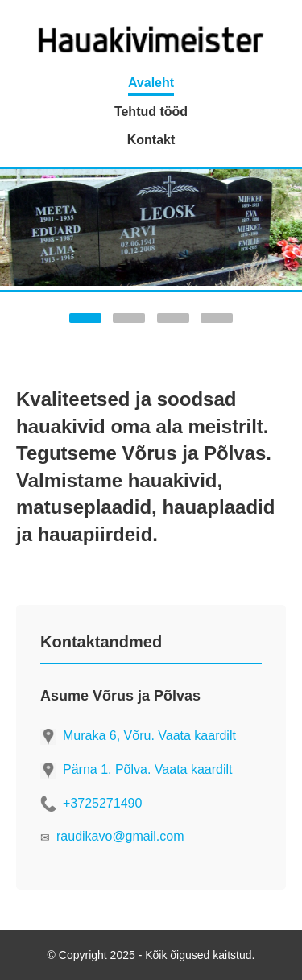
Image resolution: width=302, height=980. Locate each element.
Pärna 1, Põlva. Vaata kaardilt (148, 769)
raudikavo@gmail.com (120, 836)
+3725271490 (102, 803)
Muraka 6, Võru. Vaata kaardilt (149, 736)
